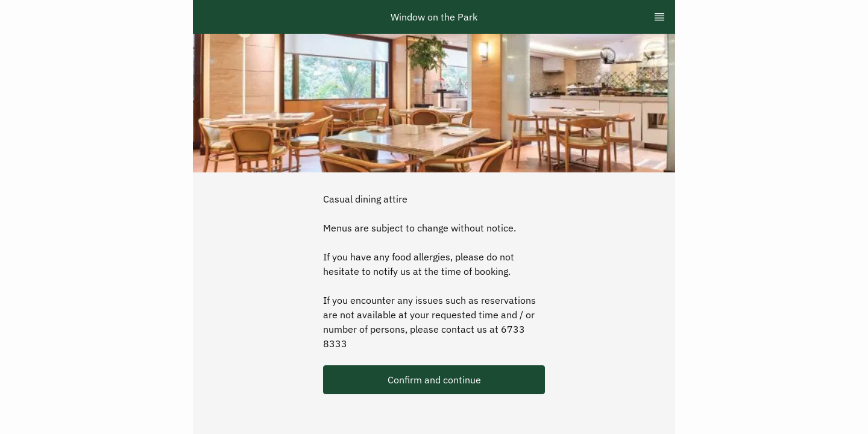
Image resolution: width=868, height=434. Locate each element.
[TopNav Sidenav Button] (659, 17)
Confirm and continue (434, 380)
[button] (434, 380)
